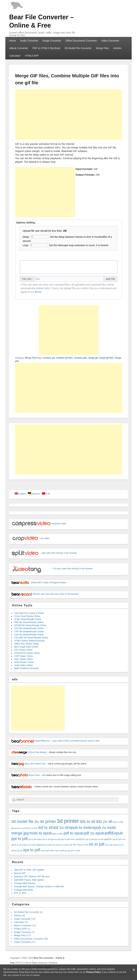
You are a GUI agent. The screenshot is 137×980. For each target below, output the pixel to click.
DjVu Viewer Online (23, 659)
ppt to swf (46, 839)
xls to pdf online (111, 845)
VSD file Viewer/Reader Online (29, 635)
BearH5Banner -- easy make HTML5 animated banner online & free (55, 741)
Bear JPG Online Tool (28, 764)
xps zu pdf (59, 851)
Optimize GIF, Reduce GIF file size (32, 876)
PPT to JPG (20, 893)
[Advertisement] (69, 115)
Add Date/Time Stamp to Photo (29, 613)
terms (38, 292)
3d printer (68, 821)
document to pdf (18, 828)
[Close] (134, 970)
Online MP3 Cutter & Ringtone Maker (39, 583)
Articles (117, 48)
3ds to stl (87, 821)
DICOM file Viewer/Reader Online (30, 625)
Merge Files (102, 48)
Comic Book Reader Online (27, 616)
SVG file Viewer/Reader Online (29, 628)
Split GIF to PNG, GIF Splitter (29, 870)
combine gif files (64, 358)
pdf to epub (73, 833)
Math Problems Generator (27, 668)
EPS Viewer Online (23, 650)
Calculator (15, 56)
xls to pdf (96, 844)
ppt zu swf (99, 839)
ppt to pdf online (35, 839)
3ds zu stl (104, 821)
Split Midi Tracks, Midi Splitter (29, 880)
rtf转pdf (39, 845)
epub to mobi (80, 828)
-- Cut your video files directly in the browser (52, 569)
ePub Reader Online (24, 662)
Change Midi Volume (25, 883)
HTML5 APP (32, 56)
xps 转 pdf (69, 851)
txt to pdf (55, 845)
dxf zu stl (61, 828)
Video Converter (110, 41)
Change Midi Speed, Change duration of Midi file (39, 886)
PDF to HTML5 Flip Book (46, 48)
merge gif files (106, 358)
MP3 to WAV (58, 834)
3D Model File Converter (78, 48)
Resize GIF (20, 873)
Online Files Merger (29, 752)
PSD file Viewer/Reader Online (29, 622)
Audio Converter (29, 41)
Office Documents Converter (81, 41)
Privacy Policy (93, 972)
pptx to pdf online (68, 839)
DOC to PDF (118, 822)
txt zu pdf (63, 845)
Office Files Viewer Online (27, 644)
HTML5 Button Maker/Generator (30, 641)
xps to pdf (32, 850)
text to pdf (47, 845)
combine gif (49, 358)
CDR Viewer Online (24, 656)
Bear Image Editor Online (26, 647)
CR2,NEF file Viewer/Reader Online (31, 638)
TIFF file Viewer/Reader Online (29, 632)
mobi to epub (40, 833)
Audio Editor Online (23, 665)
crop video (30, 538)
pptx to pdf (55, 839)
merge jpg (20, 833)
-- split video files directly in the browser (44, 553)
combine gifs (80, 358)
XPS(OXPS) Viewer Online (27, 653)
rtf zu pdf (31, 845)
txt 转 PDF (72, 845)
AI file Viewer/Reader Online (28, 619)
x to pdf (77, 851)
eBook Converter (19, 48)
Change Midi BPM (23, 890)
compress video (39, 524)
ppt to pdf (19, 839)
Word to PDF (83, 845)
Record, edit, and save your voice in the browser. (45, 594)
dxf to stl (45, 828)
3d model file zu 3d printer (34, 821)
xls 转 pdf (18, 851)
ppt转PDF (108, 839)
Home (12, 41)
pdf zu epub (94, 833)
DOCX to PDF (31, 828)
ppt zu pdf (90, 839)
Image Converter (52, 41)
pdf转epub (114, 833)
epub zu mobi (104, 828)
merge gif (93, 358)
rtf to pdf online (21, 845)
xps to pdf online (48, 851)
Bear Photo (26, 775)
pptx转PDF (80, 839)
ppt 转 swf (117, 839)
